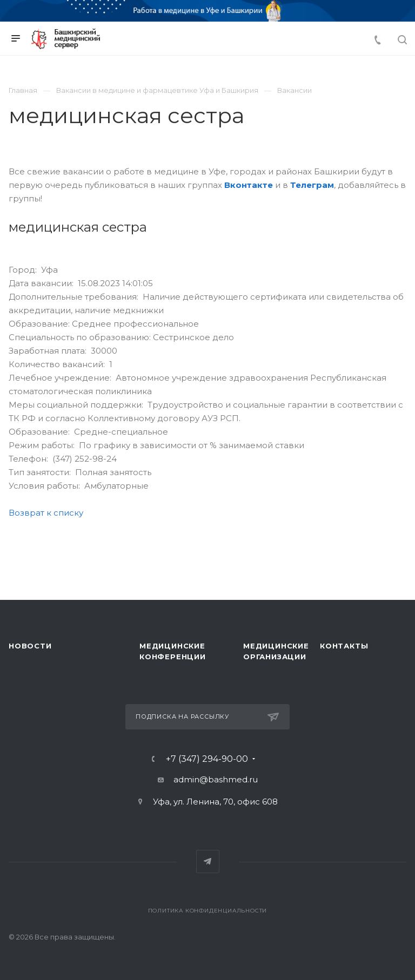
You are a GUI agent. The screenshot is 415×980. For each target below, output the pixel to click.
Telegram (208, 861)
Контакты (344, 646)
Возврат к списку (46, 513)
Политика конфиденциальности (208, 911)
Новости (30, 646)
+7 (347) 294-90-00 (207, 759)
